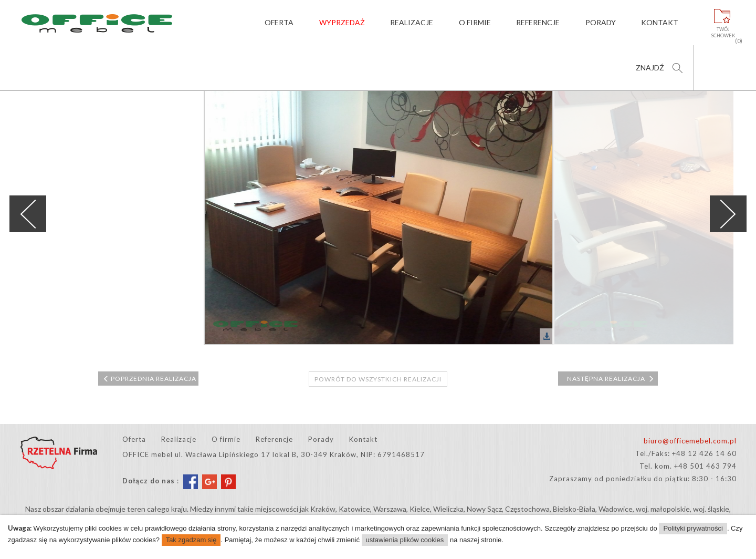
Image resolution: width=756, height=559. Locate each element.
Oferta (279, 22)
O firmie (475, 22)
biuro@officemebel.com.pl (690, 441)
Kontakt (660, 22)
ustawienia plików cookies (405, 540)
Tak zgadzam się (191, 540)
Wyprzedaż (342, 22)
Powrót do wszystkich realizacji (378, 379)
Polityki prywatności (693, 528)
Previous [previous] (28, 214)
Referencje (538, 22)
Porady (601, 22)
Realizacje (412, 22)
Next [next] (728, 214)
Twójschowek (723, 33)
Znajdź (650, 68)
